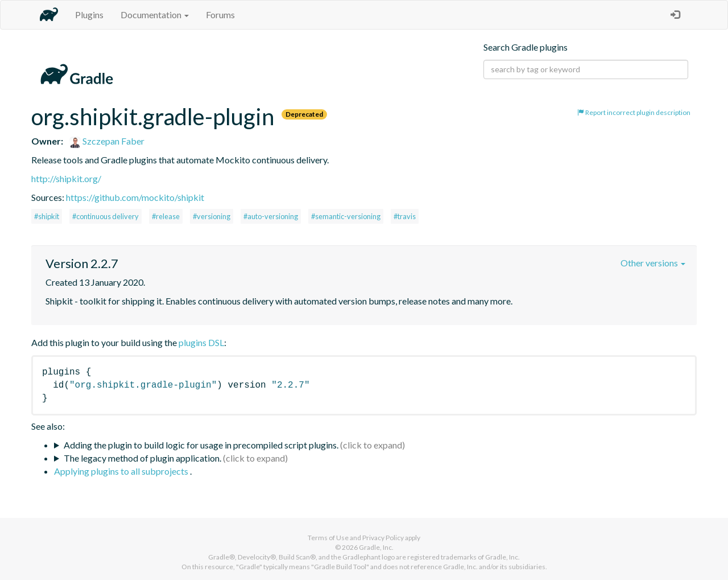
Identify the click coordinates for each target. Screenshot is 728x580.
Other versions (653, 263)
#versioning (212, 216)
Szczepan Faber (107, 141)
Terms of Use (328, 538)
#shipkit (47, 216)
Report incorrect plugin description (634, 112)
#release (166, 216)
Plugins (89, 15)
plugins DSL (201, 342)
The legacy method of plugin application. (142, 458)
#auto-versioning (271, 216)
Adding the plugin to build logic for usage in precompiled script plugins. (201, 445)
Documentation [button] (155, 15)
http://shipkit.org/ (66, 178)
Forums (220, 15)
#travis (405, 216)
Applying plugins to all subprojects (122, 471)
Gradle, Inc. (376, 547)
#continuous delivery (106, 216)
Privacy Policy (383, 538)
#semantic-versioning (346, 216)
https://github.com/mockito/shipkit (135, 197)
